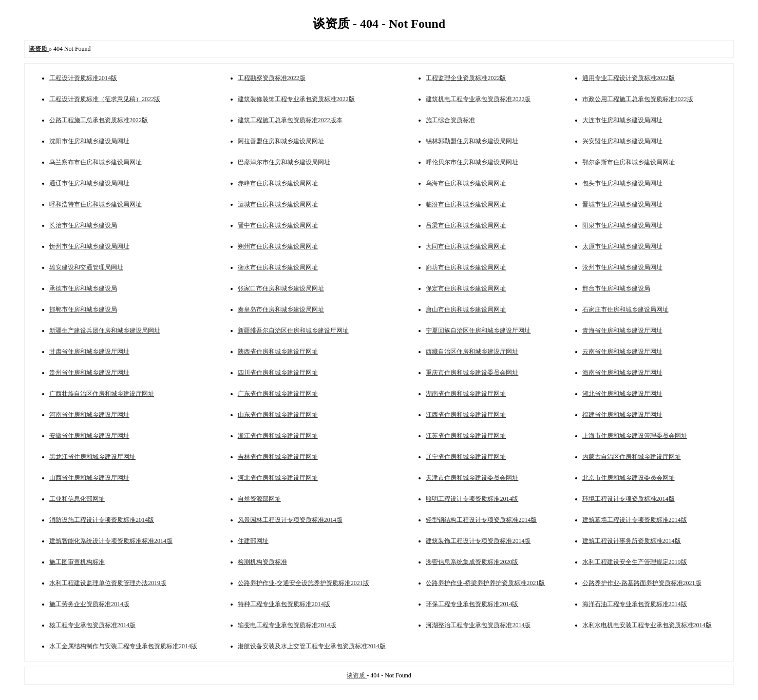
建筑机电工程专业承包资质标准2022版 (478, 99)
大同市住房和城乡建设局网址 (466, 246)
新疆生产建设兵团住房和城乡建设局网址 (105, 330)
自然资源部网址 (259, 499)
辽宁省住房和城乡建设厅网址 (466, 457)
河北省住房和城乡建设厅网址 (278, 478)
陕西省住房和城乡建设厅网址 (278, 352)
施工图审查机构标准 (77, 562)
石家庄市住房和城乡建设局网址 (626, 309)
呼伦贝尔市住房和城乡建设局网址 (472, 162)
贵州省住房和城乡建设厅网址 (89, 373)
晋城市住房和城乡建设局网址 (622, 204)
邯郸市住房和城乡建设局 (83, 309)
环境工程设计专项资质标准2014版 (629, 499)
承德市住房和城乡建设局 (83, 288)
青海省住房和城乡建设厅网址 (622, 330)
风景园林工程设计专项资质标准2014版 (290, 520)
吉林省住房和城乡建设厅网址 (278, 457)
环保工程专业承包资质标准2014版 (472, 604)
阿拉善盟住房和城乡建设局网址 (281, 141)
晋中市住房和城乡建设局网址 (278, 225)
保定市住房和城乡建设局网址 (466, 288)
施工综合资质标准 (450, 120)
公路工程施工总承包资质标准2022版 (99, 120)
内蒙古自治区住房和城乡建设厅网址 (632, 457)
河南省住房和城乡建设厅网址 (89, 415)
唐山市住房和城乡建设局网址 (466, 309)
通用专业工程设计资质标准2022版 (629, 78)
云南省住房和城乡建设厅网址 (622, 352)
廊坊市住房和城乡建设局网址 (466, 267)
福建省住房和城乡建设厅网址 (622, 415)
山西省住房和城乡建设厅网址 (89, 478)
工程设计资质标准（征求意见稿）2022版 (105, 99)
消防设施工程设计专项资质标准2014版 (102, 520)
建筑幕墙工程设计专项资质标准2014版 (635, 520)
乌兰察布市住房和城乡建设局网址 (96, 162)
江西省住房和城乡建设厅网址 (466, 415)
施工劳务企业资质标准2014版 (89, 604)
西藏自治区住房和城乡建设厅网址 (472, 352)
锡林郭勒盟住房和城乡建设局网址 (472, 141)
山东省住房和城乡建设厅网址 (278, 415)
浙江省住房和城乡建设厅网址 (278, 436)
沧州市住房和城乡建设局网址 (622, 267)
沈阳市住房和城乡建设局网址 (89, 141)
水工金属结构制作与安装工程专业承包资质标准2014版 (123, 646)
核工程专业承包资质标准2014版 (92, 625)
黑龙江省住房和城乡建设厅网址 (92, 457)
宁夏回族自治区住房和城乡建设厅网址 (478, 330)
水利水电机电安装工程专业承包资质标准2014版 (647, 625)
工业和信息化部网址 (77, 499)
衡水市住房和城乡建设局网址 (278, 267)
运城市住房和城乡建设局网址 (278, 204)
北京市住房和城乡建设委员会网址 (629, 478)
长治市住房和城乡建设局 (83, 225)
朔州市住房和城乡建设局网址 (278, 246)
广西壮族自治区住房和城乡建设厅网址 (102, 394)
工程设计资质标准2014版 (83, 78)
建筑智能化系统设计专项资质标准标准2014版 (111, 541)
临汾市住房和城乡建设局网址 (466, 204)
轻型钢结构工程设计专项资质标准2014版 (481, 520)
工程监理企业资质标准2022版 (466, 78)
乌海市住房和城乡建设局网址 (466, 183)
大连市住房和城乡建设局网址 (622, 120)
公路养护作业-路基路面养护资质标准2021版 (642, 583)
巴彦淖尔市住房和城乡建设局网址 (284, 162)
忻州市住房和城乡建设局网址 (89, 246)
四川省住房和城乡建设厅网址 (278, 373)
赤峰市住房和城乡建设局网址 (278, 183)
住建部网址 (253, 541)
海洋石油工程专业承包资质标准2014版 (635, 604)
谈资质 (357, 675)
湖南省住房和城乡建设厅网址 (466, 394)
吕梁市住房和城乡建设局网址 (466, 225)
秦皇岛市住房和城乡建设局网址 (281, 309)
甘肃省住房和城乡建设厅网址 (89, 352)
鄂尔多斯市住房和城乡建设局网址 (629, 162)
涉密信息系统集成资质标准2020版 (472, 562)
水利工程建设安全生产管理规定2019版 (635, 562)
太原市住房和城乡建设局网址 (622, 246)
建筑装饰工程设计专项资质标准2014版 (478, 541)
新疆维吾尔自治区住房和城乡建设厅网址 (293, 330)
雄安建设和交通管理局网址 (86, 267)
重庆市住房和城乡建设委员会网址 (472, 373)
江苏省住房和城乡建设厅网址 (466, 436)
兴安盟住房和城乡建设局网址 (622, 141)
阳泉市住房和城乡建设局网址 (622, 225)
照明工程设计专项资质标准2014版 (472, 499)
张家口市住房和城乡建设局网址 (281, 288)
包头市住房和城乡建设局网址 (622, 183)
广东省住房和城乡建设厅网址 (278, 394)
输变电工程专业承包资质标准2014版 (287, 625)
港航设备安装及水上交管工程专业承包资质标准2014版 (312, 646)
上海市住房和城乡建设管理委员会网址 (635, 436)
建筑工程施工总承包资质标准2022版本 (290, 120)
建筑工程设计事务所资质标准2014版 (632, 541)
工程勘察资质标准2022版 (272, 78)
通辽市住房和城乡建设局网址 (89, 183)
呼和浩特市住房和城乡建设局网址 (96, 204)
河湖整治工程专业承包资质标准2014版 (478, 625)
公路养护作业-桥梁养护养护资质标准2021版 (485, 583)
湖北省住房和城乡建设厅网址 (622, 394)
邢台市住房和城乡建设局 (616, 288)
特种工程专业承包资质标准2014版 (284, 604)
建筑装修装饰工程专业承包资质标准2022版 (296, 99)
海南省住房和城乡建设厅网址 (622, 373)
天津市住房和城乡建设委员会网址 (472, 478)
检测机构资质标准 (262, 562)
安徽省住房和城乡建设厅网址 (89, 436)
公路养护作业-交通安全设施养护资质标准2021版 (304, 583)
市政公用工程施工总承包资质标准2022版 (638, 99)
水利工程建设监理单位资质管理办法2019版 (108, 583)
